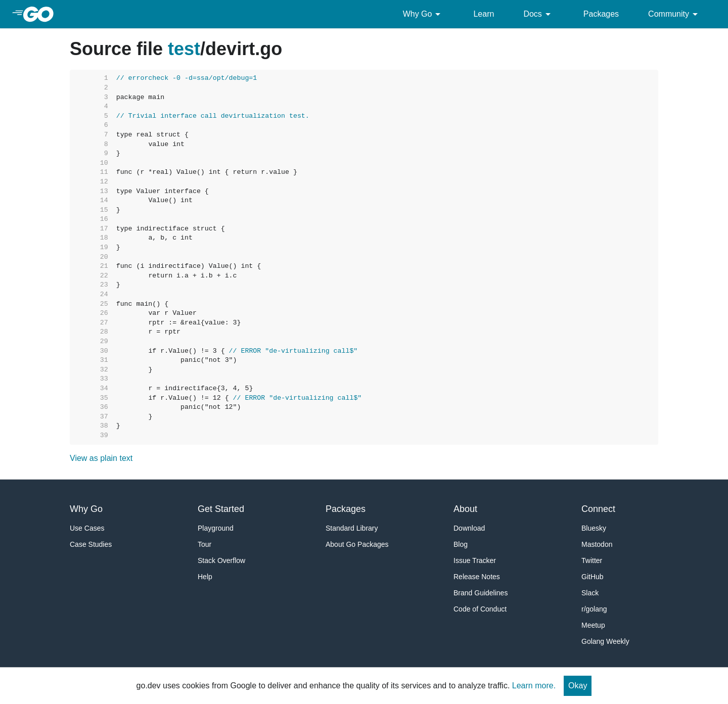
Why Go (424, 14)
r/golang (594, 609)
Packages (601, 14)
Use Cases (87, 528)
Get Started (221, 509)
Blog (461, 544)
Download (469, 528)
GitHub (593, 577)
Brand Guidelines (481, 593)
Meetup (593, 625)
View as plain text (101, 458)
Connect (598, 509)
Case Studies (91, 544)
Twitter (592, 560)
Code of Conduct (480, 609)
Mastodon (597, 544)
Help (205, 577)
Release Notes (477, 577)
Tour (204, 544)
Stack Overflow (221, 560)
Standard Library (352, 528)
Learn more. (534, 686)
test (184, 49)
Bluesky (594, 528)
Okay (578, 686)
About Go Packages (357, 544)
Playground (216, 528)
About (465, 509)
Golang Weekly (605, 641)
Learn (484, 14)
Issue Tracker (475, 560)
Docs (538, 14)
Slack (590, 593)
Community (675, 14)
